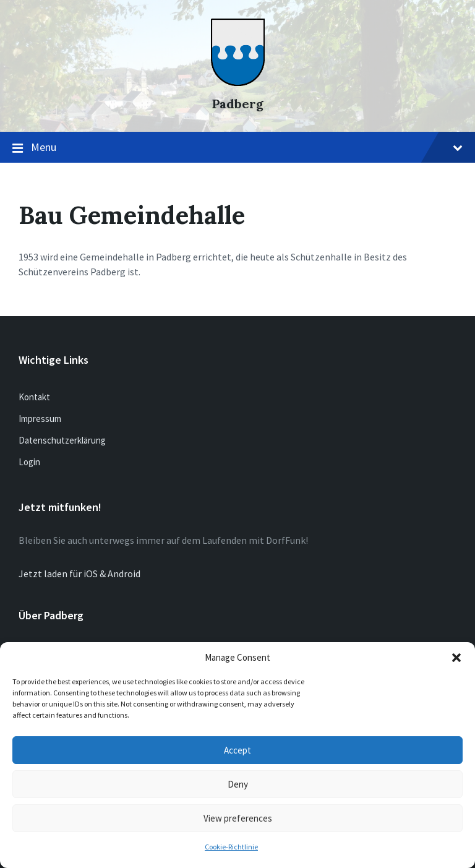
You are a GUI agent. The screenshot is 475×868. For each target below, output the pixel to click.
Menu (237, 148)
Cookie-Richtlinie (231, 847)
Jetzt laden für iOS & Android (79, 574)
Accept (237, 750)
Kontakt (34, 397)
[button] (456, 658)
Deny (238, 784)
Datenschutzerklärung (62, 440)
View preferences (238, 818)
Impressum (40, 419)
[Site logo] (238, 82)
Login (29, 462)
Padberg (238, 104)
